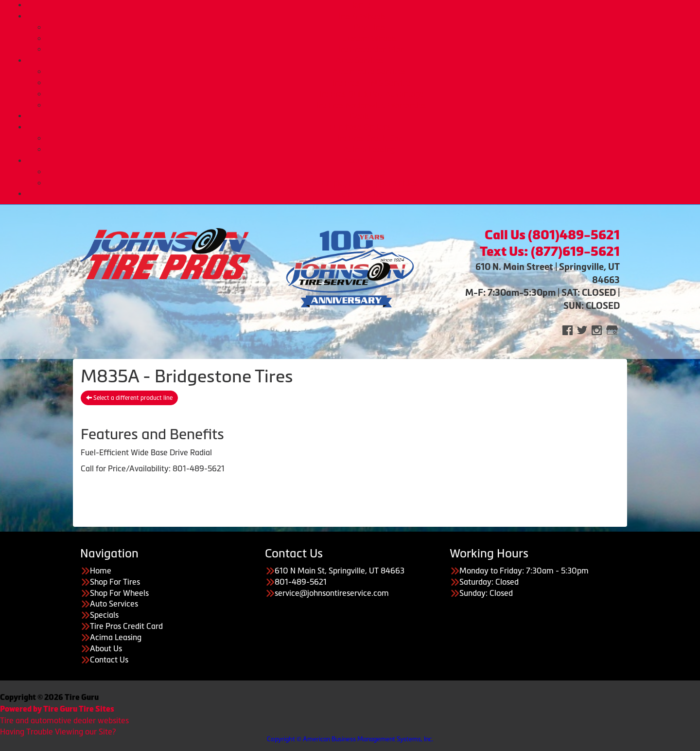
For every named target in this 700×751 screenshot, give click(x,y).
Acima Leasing (369, 149)
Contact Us (109, 660)
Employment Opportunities (370, 183)
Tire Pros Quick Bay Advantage (369, 94)
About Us (360, 161)
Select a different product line (129, 398)
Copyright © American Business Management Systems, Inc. (350, 739)
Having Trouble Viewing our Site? (58, 732)
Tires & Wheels (360, 16)
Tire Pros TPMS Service (369, 83)
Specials (104, 615)
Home (360, 5)
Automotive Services (369, 72)
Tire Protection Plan (369, 49)
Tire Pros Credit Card (369, 138)
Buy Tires (370, 27)
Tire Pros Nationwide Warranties (369, 105)
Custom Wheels (370, 38)
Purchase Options (360, 127)
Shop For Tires (115, 582)
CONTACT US (360, 194)
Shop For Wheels (119, 593)
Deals (360, 116)
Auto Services (360, 60)
